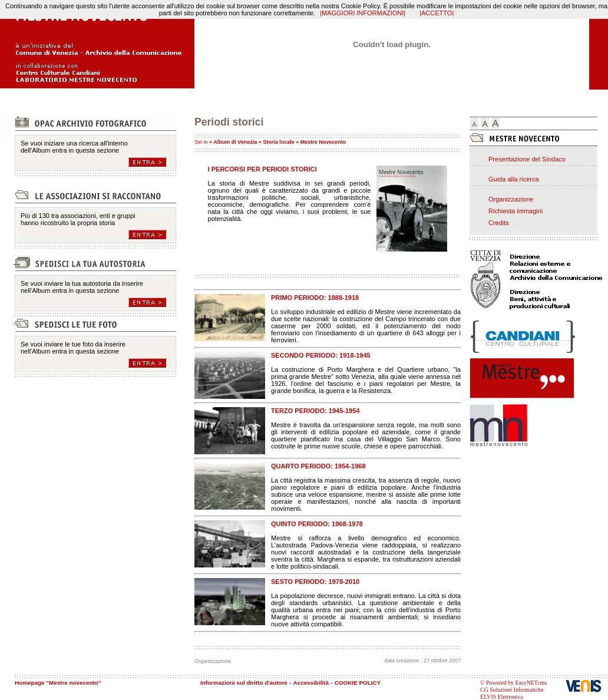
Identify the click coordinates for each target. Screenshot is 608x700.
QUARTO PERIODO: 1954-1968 (318, 466)
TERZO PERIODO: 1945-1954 (315, 411)
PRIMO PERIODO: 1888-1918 (315, 298)
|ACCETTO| (437, 13)
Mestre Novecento (323, 142)
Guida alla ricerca (514, 179)
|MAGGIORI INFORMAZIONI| (363, 13)
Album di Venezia (235, 142)
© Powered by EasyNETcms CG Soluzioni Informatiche (513, 686)
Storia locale (279, 142)
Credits (499, 223)
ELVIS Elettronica (502, 697)
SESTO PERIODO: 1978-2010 (315, 582)
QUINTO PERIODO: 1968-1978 (317, 524)
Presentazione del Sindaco (527, 159)
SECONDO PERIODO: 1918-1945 (321, 355)
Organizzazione (511, 199)
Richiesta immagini (516, 211)
